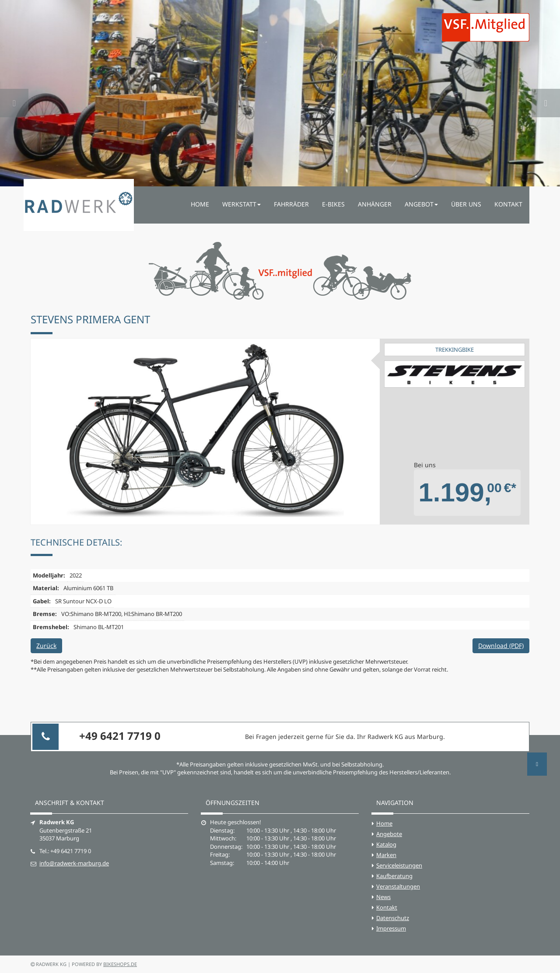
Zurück (46, 646)
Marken (386, 855)
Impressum (391, 928)
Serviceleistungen (399, 865)
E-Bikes (333, 204)
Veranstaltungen (398, 886)
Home (200, 204)
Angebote (389, 834)
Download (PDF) (501, 646)
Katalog (386, 844)
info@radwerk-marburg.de (74, 863)
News (383, 897)
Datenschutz (393, 918)
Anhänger (375, 204)
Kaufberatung (394, 876)
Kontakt (508, 204)
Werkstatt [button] (241, 204)
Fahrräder (291, 204)
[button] (14, 93)
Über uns (466, 204)
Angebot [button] (421, 204)
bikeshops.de (120, 964)
